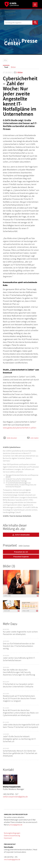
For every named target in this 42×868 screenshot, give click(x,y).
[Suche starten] (35, 23)
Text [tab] (6, 67)
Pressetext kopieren (21, 557)
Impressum (8, 838)
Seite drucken (12, 438)
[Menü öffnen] (35, 5)
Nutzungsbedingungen (12, 833)
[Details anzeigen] (37, 596)
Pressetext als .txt (21, 552)
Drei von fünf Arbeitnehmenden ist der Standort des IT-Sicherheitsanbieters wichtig (19, 646)
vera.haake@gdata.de (12, 859)
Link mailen (34, 438)
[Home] (12, 4)
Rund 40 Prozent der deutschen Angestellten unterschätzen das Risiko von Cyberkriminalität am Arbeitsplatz (21, 713)
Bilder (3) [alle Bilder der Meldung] (9, 566)
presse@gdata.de (16, 825)
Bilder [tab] (13, 67)
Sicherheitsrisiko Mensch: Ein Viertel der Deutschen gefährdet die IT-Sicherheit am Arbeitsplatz (20, 753)
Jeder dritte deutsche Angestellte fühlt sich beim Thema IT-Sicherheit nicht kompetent (21, 726)
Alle (5, 60)
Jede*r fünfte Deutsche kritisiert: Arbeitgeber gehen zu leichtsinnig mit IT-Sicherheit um (19, 739)
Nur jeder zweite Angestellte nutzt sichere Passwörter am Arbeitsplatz (20, 633)
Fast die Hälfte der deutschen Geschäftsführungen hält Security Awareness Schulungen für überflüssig (19, 672)
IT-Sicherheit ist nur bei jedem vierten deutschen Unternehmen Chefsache (18, 685)
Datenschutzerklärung (12, 835)
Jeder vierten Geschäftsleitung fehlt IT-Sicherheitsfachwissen (19, 659)
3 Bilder (20, 72)
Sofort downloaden (21, 535)
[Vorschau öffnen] (21, 582)
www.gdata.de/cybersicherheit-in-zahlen (20, 428)
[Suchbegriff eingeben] (21, 23)
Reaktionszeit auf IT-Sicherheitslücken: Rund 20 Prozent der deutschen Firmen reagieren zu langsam (19, 698)
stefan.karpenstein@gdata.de (15, 797)
